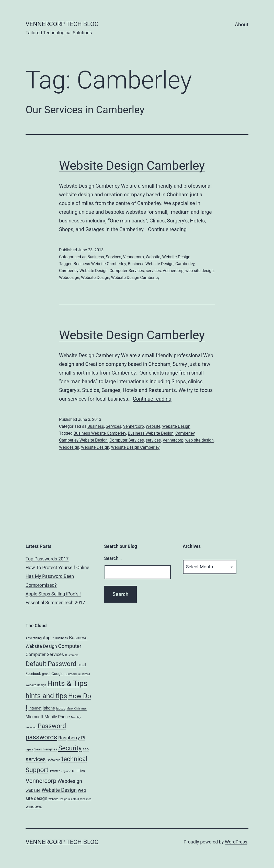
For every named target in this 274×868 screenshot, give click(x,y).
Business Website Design (151, 264)
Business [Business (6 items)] (61, 638)
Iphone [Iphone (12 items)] (49, 708)
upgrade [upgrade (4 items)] (66, 771)
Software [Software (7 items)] (53, 760)
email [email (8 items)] (82, 665)
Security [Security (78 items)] (70, 748)
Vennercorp (133, 257)
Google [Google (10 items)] (57, 674)
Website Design (176, 257)
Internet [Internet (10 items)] (35, 708)
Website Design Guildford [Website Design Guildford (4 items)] (64, 799)
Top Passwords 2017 (47, 559)
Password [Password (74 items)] (52, 726)
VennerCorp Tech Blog (62, 24)
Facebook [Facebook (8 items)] (33, 674)
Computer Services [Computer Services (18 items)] (45, 654)
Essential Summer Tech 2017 (55, 602)
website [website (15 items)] (33, 790)
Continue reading (167, 229)
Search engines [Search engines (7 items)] (46, 749)
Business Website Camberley (100, 264)
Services (113, 257)
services (153, 271)
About (242, 25)
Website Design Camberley (132, 166)
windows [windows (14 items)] (34, 807)
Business (96, 257)
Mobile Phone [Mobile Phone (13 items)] (57, 717)
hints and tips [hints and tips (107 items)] (46, 696)
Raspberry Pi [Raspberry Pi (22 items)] (72, 738)
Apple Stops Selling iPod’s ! (53, 594)
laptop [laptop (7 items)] (61, 708)
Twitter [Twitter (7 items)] (55, 771)
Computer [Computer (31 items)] (70, 646)
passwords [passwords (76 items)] (41, 737)
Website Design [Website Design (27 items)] (59, 790)
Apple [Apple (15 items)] (48, 638)
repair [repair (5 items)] (29, 749)
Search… (113, 558)
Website (153, 257)
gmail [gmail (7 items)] (46, 674)
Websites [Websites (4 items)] (86, 799)
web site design (199, 271)
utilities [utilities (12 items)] (79, 771)
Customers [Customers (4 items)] (72, 655)
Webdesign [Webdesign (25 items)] (70, 781)
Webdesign (69, 278)
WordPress (236, 842)
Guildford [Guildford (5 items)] (71, 674)
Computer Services (127, 271)
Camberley (185, 264)
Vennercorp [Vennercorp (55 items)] (41, 781)
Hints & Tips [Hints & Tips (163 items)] (67, 683)
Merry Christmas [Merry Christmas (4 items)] (77, 709)
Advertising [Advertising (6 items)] (34, 638)
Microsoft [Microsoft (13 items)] (35, 717)
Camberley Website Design (83, 271)
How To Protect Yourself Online (57, 567)
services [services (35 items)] (36, 759)
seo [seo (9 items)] (86, 749)
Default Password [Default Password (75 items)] (51, 664)
